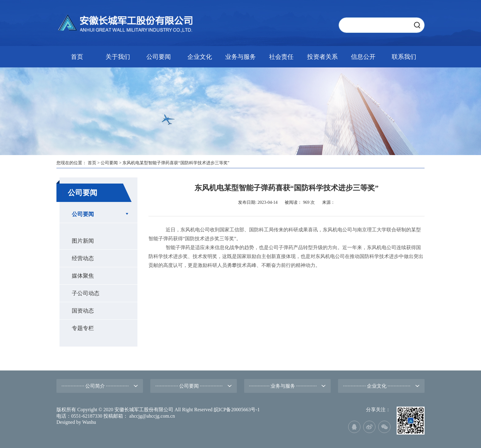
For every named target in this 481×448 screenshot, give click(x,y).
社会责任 (281, 57)
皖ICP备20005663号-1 (237, 410)
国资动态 (83, 311)
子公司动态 (86, 293)
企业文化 (200, 57)
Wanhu (89, 422)
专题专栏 (83, 328)
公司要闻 (159, 57)
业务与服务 (240, 57)
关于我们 (118, 57)
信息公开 (363, 57)
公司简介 (95, 386)
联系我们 (404, 57)
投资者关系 (322, 57)
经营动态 (83, 258)
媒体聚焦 (83, 276)
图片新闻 (83, 241)
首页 (77, 57)
